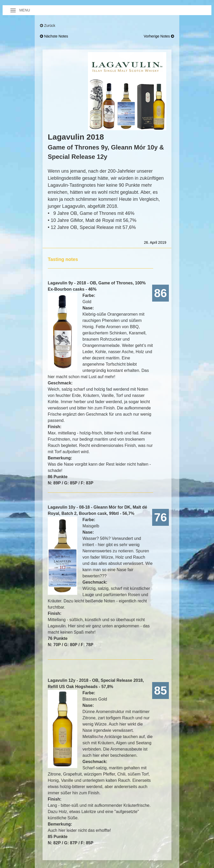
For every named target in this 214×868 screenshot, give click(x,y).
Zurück (48, 26)
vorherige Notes (159, 36)
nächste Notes (54, 36)
